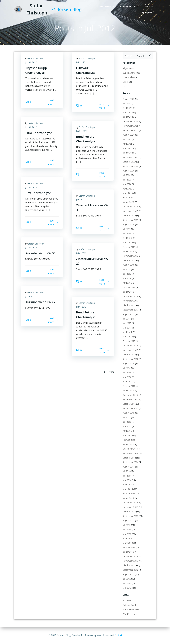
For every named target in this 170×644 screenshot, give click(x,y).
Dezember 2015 (130, 395)
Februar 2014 (129, 494)
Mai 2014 (127, 480)
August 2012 (129, 574)
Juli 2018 (127, 269)
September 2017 (130, 310)
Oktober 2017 (129, 305)
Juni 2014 (127, 476)
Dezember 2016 (130, 346)
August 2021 (129, 135)
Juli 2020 (127, 175)
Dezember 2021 (130, 121)
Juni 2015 (127, 422)
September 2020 (130, 166)
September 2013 (130, 516)
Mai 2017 (127, 328)
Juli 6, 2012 (81, 253)
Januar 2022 (128, 117)
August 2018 (129, 265)
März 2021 (128, 148)
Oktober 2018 (129, 260)
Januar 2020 (128, 202)
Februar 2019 (129, 247)
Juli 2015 (127, 417)
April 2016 (127, 382)
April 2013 (127, 538)
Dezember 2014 (130, 449)
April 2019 (127, 238)
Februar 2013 (129, 547)
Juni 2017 (127, 323)
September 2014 (130, 462)
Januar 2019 (128, 251)
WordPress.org (130, 614)
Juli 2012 (127, 579)
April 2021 (127, 144)
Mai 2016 (127, 377)
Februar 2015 (129, 440)
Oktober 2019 (129, 216)
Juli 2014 (127, 471)
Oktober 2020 (129, 162)
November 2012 (130, 561)
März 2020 (128, 193)
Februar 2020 (129, 198)
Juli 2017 (127, 319)
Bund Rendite (129, 73)
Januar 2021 (128, 153)
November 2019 (130, 211)
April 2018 (127, 283)
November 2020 (130, 157)
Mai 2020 (127, 184)
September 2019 (130, 220)
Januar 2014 (128, 498)
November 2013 (130, 507)
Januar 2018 (128, 292)
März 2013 (128, 543)
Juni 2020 (127, 180)
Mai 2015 (127, 426)
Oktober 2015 (129, 404)
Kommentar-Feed (131, 610)
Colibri (118, 635)
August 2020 (129, 171)
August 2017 (129, 314)
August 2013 (129, 521)
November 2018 (130, 256)
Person (149, 6)
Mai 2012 (127, 588)
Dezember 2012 (130, 556)
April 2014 (127, 485)
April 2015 (127, 431)
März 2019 (128, 243)
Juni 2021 (127, 139)
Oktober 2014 (129, 458)
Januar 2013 (128, 552)
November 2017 (130, 301)
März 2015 (128, 435)
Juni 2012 (127, 583)
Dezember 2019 (130, 207)
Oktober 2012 (129, 565)
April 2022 (127, 108)
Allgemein (127, 68)
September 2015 (130, 408)
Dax (125, 82)
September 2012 (130, 570)
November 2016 (130, 350)
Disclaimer (147, 12)
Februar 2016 (129, 386)
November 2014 (130, 453)
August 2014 (129, 467)
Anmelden (127, 601)
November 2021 (130, 126)
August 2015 (129, 413)
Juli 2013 (127, 525)
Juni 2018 (127, 274)
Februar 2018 (129, 287)
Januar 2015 (128, 444)
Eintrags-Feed (129, 605)
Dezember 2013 (130, 503)
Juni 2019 (127, 234)
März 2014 (128, 489)
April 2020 (127, 189)
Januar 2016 (128, 391)
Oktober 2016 (129, 355)
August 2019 (129, 225)
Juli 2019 (127, 229)
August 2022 (129, 99)
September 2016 (130, 359)
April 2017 (127, 332)
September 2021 (130, 130)
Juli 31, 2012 (31, 62)
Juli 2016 (127, 368)
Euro (125, 86)
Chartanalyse (129, 6)
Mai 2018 (127, 278)
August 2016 (129, 364)
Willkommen (107, 6)
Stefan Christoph (36, 59)
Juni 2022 (127, 104)
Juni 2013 (127, 530)
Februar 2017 (129, 341)
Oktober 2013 (129, 512)
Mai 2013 (127, 534)
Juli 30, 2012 (31, 187)
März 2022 (128, 112)
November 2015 (130, 399)
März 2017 (128, 337)
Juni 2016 (127, 373)
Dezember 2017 (130, 296)
